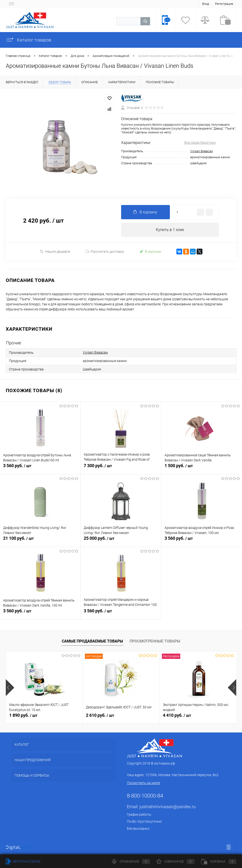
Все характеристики (200, 143)
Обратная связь (23, 861)
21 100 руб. (40, 541)
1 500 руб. (202, 469)
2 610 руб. (100, 715)
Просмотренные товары (155, 641)
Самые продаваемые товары (92, 641)
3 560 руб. (40, 469)
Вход (206, 4)
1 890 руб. (23, 715)
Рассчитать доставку (105, 252)
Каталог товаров (28, 40)
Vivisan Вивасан (201, 151)
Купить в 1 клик (170, 230)
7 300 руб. (121, 469)
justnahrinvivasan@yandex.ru (168, 807)
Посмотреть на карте (143, 783)
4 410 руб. (177, 715)
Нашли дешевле (55, 252)
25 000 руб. (121, 541)
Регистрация (224, 4)
